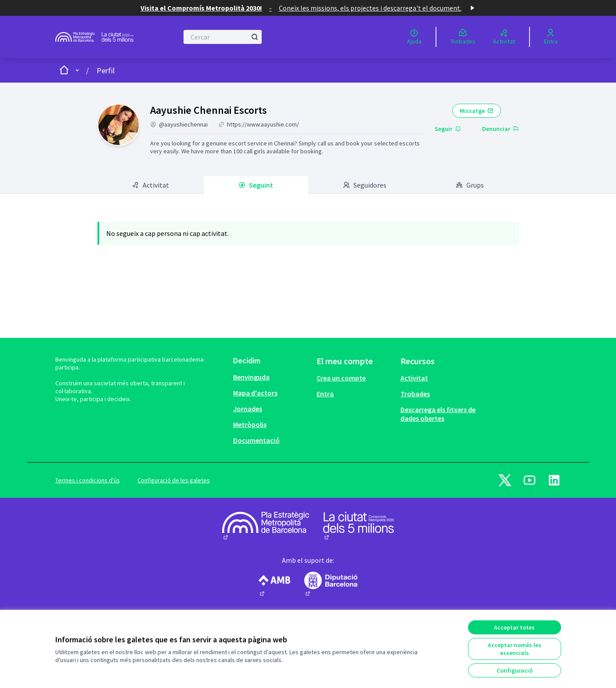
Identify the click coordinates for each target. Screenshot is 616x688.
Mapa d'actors (255, 393)
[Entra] (551, 37)
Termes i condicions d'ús (88, 480)
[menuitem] (272, 377)
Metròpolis (250, 424)
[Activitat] (504, 37)
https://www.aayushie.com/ (263, 124)
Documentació (256, 440)
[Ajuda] (414, 37)
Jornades (248, 409)
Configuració (515, 670)
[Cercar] (223, 37)
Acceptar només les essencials (515, 649)
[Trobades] (463, 37)
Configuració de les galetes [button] (174, 480)
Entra (325, 394)
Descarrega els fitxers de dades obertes (438, 414)
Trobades (415, 394)
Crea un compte (341, 378)
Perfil (106, 71)
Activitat (414, 378)
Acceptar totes (514, 627)
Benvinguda (251, 377)
